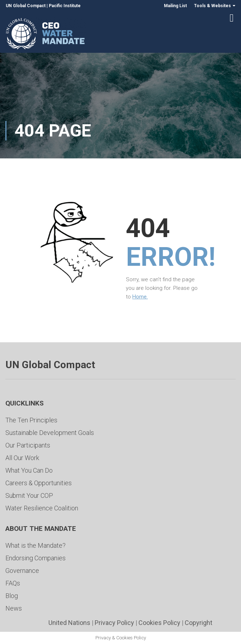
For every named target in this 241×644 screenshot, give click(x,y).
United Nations (69, 623)
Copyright (199, 623)
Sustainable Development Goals (50, 433)
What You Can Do (29, 470)
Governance (22, 571)
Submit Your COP (29, 495)
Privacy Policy (114, 623)
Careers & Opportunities (39, 483)
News (14, 608)
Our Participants (28, 445)
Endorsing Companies (36, 558)
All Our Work (22, 458)
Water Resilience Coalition (42, 508)
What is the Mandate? (36, 545)
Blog (12, 596)
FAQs (13, 583)
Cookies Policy (159, 623)
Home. (140, 297)
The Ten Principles (31, 420)
